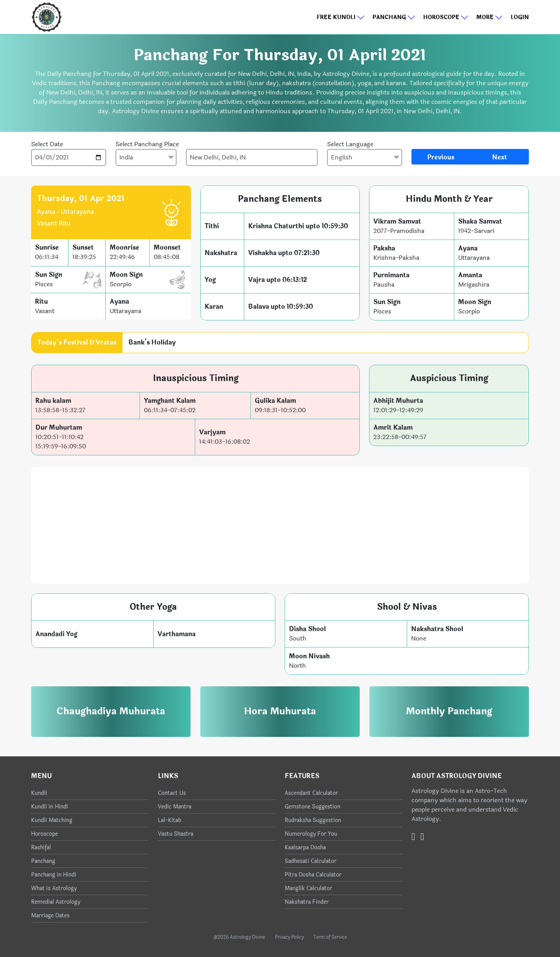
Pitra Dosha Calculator (313, 875)
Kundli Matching (52, 820)
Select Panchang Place (147, 144)
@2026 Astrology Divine (239, 937)
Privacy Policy (289, 937)
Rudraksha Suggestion (313, 820)
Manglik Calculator (308, 888)
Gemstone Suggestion (312, 807)
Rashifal (41, 848)
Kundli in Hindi (50, 807)
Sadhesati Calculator (311, 861)
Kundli (39, 793)
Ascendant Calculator (311, 793)
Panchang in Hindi (54, 875)
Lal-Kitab (170, 820)
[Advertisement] (280, 525)
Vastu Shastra (176, 834)
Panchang (394, 17)
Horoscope (446, 17)
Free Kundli (341, 17)
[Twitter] (413, 837)
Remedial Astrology (56, 902)
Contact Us (172, 793)
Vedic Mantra (175, 807)
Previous (441, 157)
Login (520, 17)
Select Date (47, 144)
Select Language (350, 144)
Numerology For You (311, 834)
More (490, 17)
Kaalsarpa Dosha (305, 848)
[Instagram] (422, 837)
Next (500, 157)
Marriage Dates (50, 916)
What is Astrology (54, 888)
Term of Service (330, 937)
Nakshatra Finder (307, 902)
